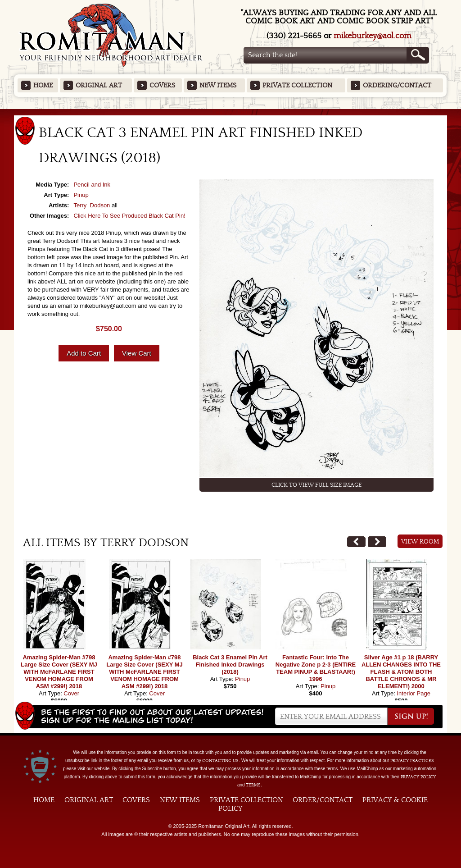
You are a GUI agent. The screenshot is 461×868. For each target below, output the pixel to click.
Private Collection (297, 85)
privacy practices (412, 761)
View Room (420, 542)
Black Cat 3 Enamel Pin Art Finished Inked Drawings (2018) (230, 665)
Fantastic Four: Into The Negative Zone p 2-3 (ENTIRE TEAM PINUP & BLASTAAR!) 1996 (316, 668)
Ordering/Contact (397, 85)
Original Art (99, 85)
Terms (253, 785)
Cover (71, 693)
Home (43, 85)
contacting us (220, 761)
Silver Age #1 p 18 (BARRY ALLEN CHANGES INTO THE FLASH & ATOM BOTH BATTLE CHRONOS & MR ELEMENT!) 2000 (401, 672)
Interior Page (413, 693)
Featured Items (231, 112)
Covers (162, 85)
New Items (218, 85)
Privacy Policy (418, 777)
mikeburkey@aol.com (373, 36)
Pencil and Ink (92, 185)
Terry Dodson (92, 205)
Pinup (81, 195)
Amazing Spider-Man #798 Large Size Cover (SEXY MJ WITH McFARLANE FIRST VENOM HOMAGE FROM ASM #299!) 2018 (59, 672)
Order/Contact (323, 800)
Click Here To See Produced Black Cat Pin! (129, 216)
